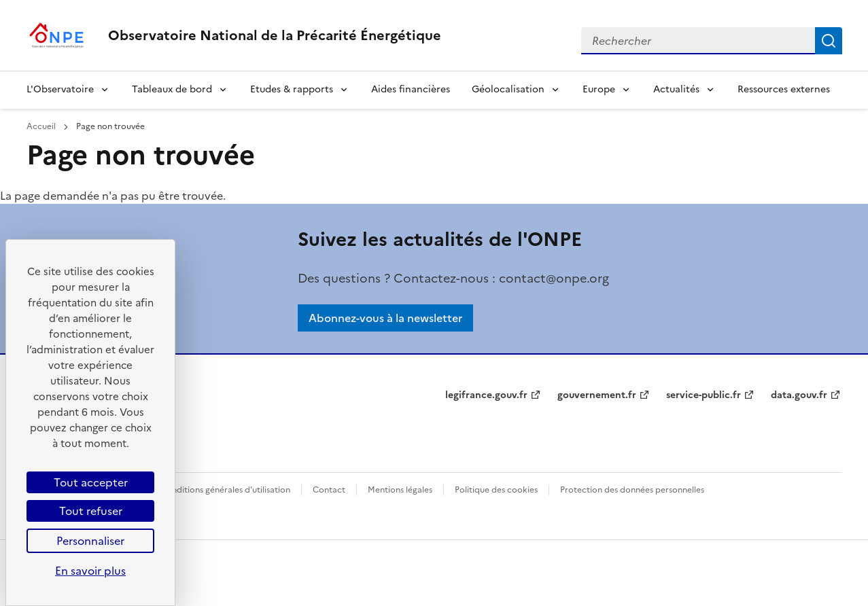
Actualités (676, 89)
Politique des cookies (496, 490)
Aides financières (411, 89)
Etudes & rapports (292, 89)
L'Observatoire (60, 89)
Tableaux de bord (172, 89)
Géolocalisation (508, 89)
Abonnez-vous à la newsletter (385, 318)
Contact (329, 490)
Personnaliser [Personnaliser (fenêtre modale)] (90, 541)
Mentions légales (400, 490)
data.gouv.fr (799, 395)
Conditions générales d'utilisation (225, 490)
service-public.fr (704, 395)
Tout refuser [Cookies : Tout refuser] (91, 511)
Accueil (42, 126)
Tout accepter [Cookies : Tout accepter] (91, 482)
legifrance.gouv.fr (486, 395)
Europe (599, 89)
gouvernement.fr (597, 395)
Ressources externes (784, 89)
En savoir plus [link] (90, 571)
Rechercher (829, 41)
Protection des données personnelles (632, 490)
